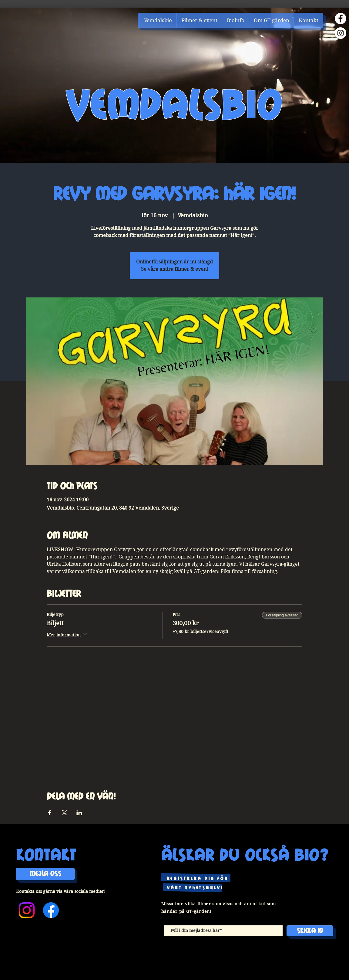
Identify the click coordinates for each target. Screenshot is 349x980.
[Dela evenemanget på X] (64, 813)
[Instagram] (341, 33)
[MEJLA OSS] (45, 874)
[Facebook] (341, 19)
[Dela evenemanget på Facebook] (50, 813)
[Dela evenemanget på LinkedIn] (79, 813)
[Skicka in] (310, 931)
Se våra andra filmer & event (175, 269)
